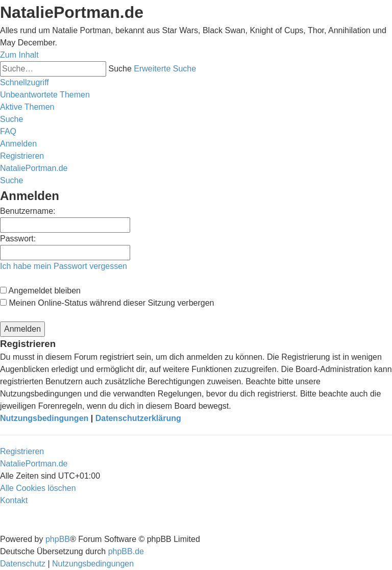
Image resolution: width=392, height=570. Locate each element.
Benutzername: (28, 211)
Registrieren (22, 451)
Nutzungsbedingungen (44, 418)
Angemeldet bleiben (40, 291)
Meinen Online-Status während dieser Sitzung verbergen (107, 303)
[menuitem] (45, 95)
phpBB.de (126, 551)
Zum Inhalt (19, 55)
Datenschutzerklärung (138, 418)
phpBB (58, 539)
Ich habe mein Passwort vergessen (64, 266)
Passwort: (18, 239)
